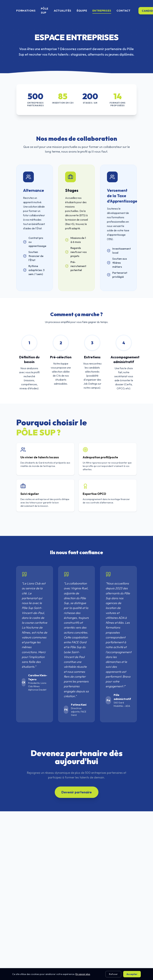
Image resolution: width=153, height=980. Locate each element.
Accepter (132, 974)
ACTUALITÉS (63, 11)
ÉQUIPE (82, 11)
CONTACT (123, 11)
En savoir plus (83, 974)
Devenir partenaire (77, 792)
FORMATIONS (26, 11)
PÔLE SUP (45, 11)
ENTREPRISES (102, 11)
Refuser (113, 974)
